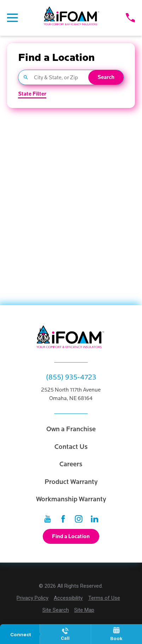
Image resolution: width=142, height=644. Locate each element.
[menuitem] (32, 598)
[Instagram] (79, 519)
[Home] (72, 18)
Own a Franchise (71, 429)
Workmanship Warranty (71, 499)
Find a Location (71, 537)
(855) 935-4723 (71, 377)
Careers (71, 464)
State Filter (32, 94)
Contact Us (71, 447)
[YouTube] (48, 519)
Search (106, 77)
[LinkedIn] (94, 519)
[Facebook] (63, 519)
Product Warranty (71, 482)
